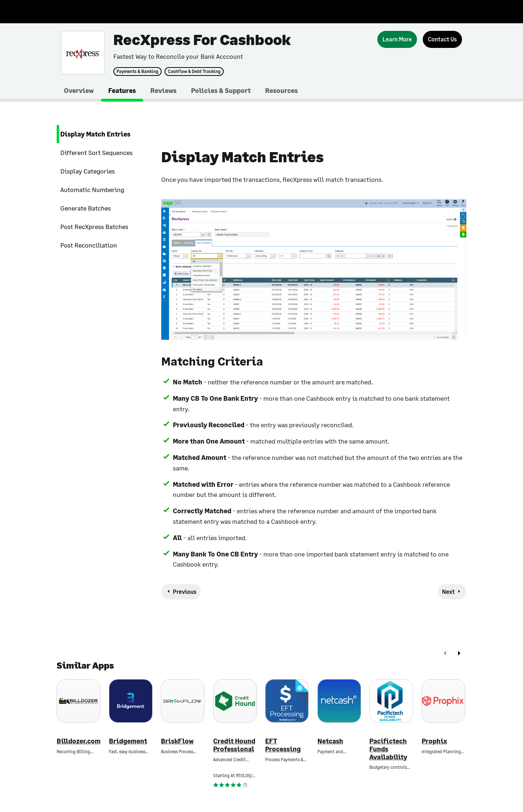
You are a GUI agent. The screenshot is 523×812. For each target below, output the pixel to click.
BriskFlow (177, 741)
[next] (459, 654)
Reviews (163, 90)
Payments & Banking (137, 72)
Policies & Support (221, 90)
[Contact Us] (442, 39)
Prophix (434, 741)
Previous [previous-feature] (185, 591)
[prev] (445, 654)
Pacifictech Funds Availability (388, 749)
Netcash (330, 741)
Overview (79, 90)
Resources (281, 90)
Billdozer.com (78, 741)
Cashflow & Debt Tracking (194, 72)
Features (122, 90)
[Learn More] (397, 39)
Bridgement (128, 741)
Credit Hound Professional (234, 745)
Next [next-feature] (448, 591)
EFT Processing (283, 745)
